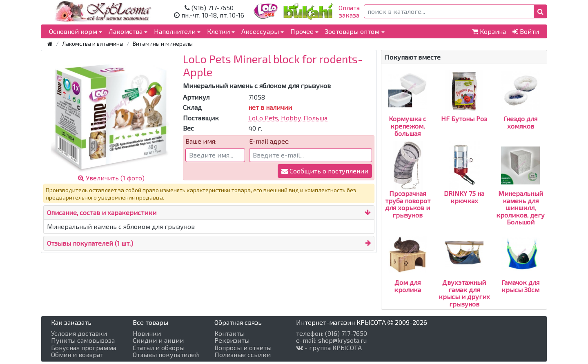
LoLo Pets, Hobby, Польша (288, 118)
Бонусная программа (84, 348)
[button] (540, 11)
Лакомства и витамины (93, 43)
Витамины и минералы (163, 43)
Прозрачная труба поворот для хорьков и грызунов (408, 190)
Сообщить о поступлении (325, 171)
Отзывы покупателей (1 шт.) (90, 243)
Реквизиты (232, 340)
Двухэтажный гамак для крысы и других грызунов (464, 279)
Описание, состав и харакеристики (102, 212)
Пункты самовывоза (83, 340)
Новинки (147, 333)
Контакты (229, 333)
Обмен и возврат (77, 355)
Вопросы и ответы (243, 348)
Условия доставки (79, 333)
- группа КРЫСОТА (329, 348)
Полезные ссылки (243, 355)
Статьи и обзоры (159, 348)
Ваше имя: (201, 141)
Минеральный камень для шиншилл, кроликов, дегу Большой (520, 193)
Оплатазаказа (349, 11)
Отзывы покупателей (166, 355)
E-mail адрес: (269, 141)
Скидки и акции (158, 340)
